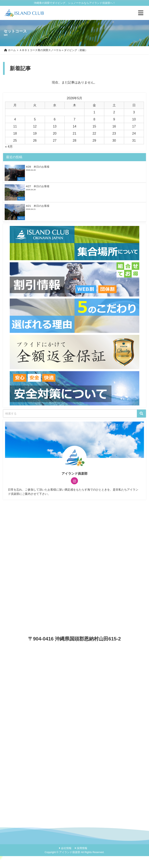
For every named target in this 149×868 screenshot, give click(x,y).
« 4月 (9, 147)
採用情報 (82, 848)
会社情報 (66, 848)
